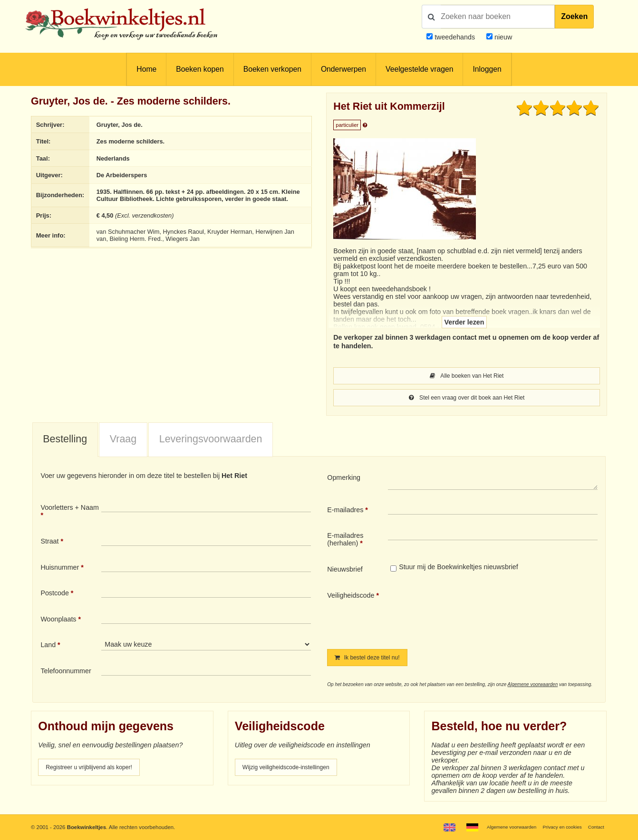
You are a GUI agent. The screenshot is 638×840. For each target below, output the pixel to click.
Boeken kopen (200, 69)
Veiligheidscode (351, 597)
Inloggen (487, 69)
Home (146, 69)
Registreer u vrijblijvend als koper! (97, 771)
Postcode (54, 595)
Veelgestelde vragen (419, 69)
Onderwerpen (343, 69)
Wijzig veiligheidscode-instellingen (294, 771)
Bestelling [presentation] (65, 441)
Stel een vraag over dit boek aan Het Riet (467, 399)
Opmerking (344, 479)
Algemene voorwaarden (533, 687)
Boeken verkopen (272, 69)
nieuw (502, 37)
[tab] (65, 442)
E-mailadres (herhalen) (345, 541)
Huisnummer (60, 569)
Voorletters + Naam (70, 509)
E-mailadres (345, 512)
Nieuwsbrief (345, 571)
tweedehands (455, 37)
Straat (49, 543)
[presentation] (467, 614)
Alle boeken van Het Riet (467, 376)
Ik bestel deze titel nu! (373, 660)
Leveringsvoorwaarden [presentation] (211, 441)
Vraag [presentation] (123, 441)
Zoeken (574, 16)
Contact (594, 827)
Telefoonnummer (66, 673)
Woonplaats (58, 621)
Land (48, 647)
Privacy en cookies (556, 827)
